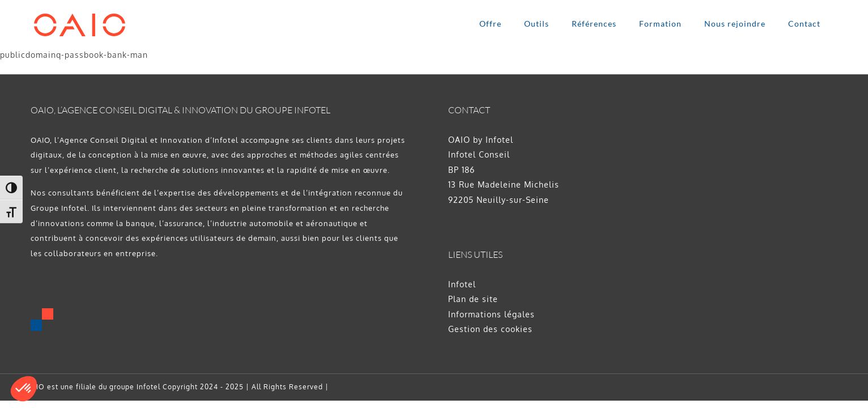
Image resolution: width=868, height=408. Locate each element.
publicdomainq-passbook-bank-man (74, 55)
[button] (24, 389)
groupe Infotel (135, 387)
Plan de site (473, 299)
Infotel (462, 284)
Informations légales (492, 314)
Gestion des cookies (490, 329)
